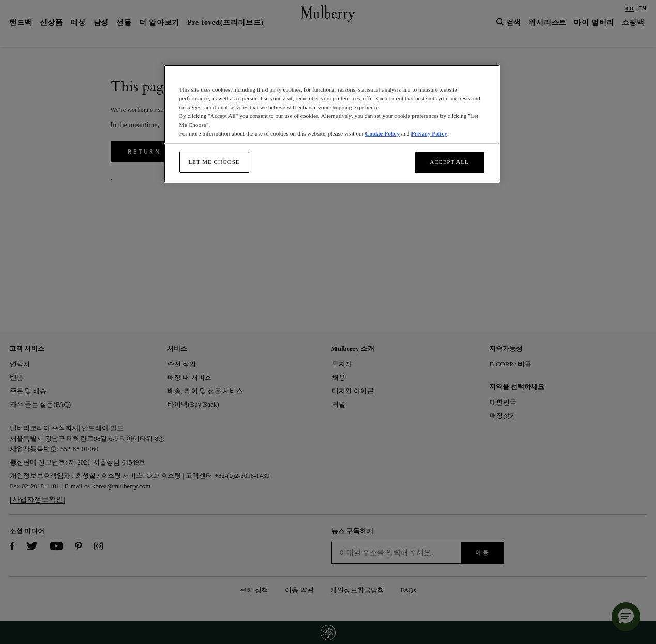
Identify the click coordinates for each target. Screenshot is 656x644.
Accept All (449, 162)
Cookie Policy (382, 133)
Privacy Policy (429, 133)
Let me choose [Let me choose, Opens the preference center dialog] (214, 162)
